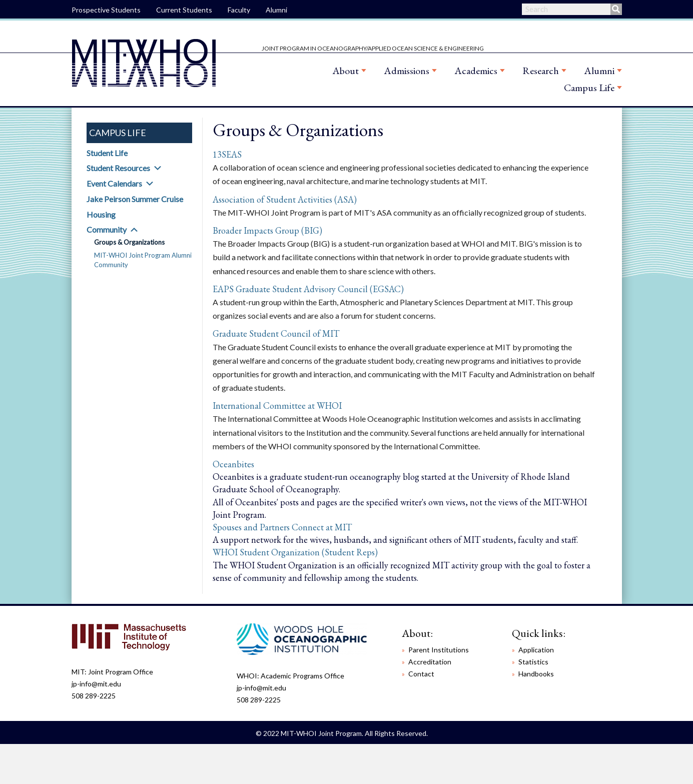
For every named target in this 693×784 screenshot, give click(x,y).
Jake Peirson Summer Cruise (135, 199)
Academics (476, 71)
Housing (101, 214)
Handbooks (536, 674)
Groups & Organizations (129, 242)
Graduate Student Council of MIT (276, 333)
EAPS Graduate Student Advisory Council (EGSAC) (308, 289)
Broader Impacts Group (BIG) (267, 230)
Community (107, 229)
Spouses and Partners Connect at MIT (282, 527)
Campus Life (589, 88)
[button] (158, 168)
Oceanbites (233, 464)
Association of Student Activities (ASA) (285, 199)
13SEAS (227, 154)
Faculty (239, 10)
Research (541, 71)
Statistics (533, 662)
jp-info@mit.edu (96, 684)
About (345, 71)
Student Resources (118, 168)
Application (536, 650)
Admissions (407, 71)
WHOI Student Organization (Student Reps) (295, 552)
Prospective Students (106, 10)
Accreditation (430, 662)
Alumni (276, 10)
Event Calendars (114, 183)
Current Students (184, 10)
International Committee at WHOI (277, 406)
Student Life (107, 153)
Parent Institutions (439, 650)
